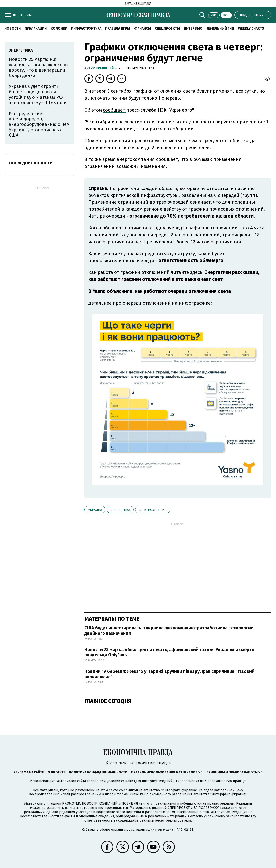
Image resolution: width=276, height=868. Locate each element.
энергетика (120, 510)
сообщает (115, 110)
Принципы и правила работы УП (234, 772)
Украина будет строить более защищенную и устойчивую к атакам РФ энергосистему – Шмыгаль (38, 94)
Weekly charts (251, 28)
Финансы (142, 28)
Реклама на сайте (29, 772)
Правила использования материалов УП (167, 772)
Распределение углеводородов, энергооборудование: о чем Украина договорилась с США (39, 124)
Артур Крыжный (99, 68)
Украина (95, 510)
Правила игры (118, 28)
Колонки (59, 28)
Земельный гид (220, 28)
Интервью (193, 28)
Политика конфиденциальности (98, 772)
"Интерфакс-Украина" (179, 790)
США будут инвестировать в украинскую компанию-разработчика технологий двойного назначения (169, 631)
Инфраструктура (86, 28)
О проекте (56, 772)
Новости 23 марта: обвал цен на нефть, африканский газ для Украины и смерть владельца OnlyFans (169, 652)
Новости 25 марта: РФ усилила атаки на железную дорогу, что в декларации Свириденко (39, 67)
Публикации (36, 28)
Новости (13, 28)
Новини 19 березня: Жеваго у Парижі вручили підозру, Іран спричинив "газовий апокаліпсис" (170, 674)
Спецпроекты (167, 28)
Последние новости (31, 163)
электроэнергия (153, 510)
